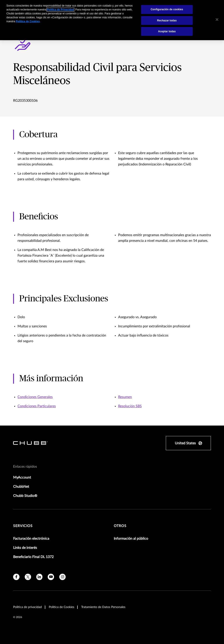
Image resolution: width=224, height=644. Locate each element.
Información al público (131, 539)
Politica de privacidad (27, 607)
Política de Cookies (28, 21)
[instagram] (62, 577)
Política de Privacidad (60, 10)
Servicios (23, 526)
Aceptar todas (167, 31)
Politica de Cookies (61, 607)
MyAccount (22, 477)
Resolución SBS (130, 406)
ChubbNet (21, 487)
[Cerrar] (217, 20)
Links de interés (25, 548)
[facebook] (16, 577)
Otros (120, 526)
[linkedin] (39, 577)
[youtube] (51, 577)
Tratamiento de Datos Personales (103, 607)
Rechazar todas (167, 21)
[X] (28, 577)
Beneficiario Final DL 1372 (33, 557)
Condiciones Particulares (37, 406)
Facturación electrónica (31, 539)
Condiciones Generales (35, 397)
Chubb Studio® (25, 496)
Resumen (125, 397)
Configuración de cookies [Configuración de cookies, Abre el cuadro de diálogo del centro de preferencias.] (167, 9)
